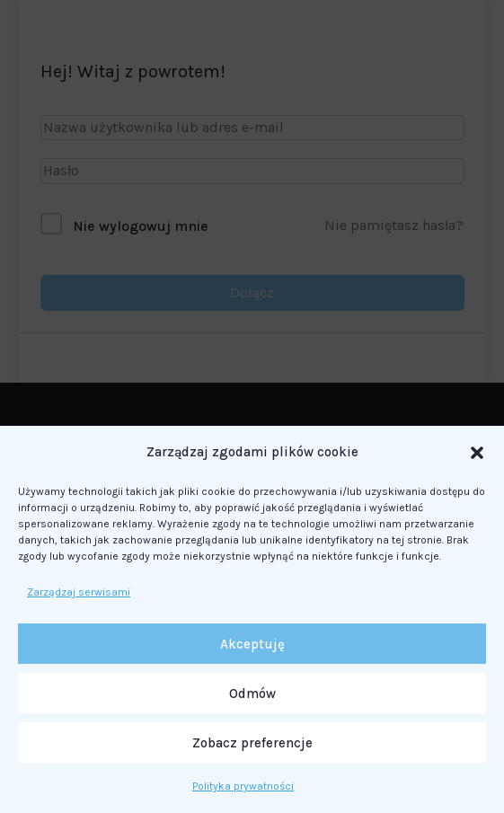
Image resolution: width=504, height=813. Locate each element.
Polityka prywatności (243, 786)
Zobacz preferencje (252, 743)
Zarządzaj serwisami (79, 592)
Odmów (252, 694)
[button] (477, 453)
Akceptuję (252, 644)
